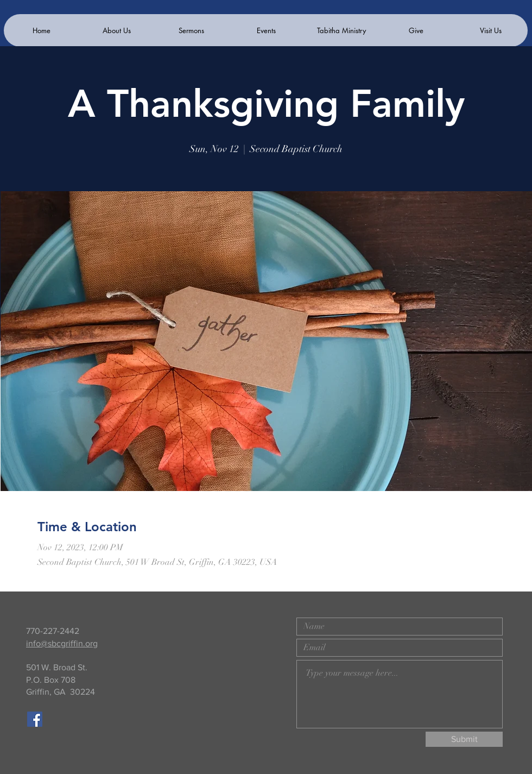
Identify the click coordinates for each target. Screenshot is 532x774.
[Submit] (464, 739)
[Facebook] (35, 719)
